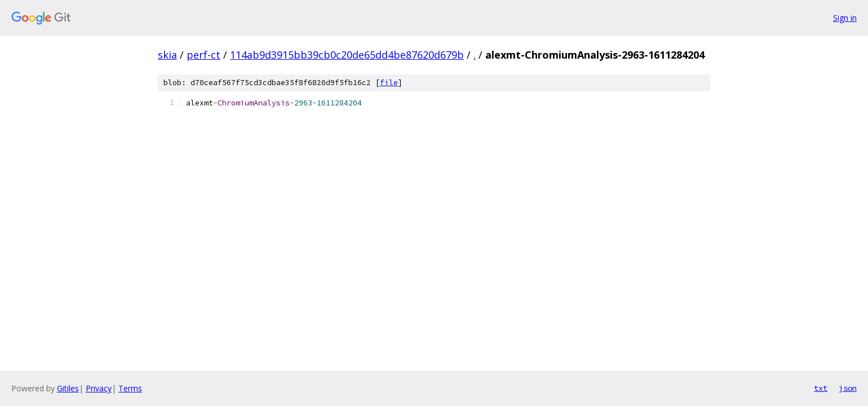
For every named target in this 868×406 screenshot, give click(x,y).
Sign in (845, 18)
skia (167, 55)
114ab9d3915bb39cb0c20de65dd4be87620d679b (347, 55)
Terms (130, 388)
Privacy (99, 388)
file (389, 83)
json (848, 388)
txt (821, 388)
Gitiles (68, 388)
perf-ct (203, 55)
